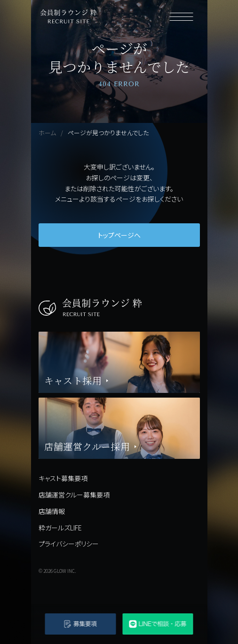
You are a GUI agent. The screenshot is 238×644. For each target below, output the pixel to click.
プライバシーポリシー (69, 544)
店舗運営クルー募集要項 (74, 495)
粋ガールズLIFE (60, 528)
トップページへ (119, 235)
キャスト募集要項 (63, 478)
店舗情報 (52, 511)
